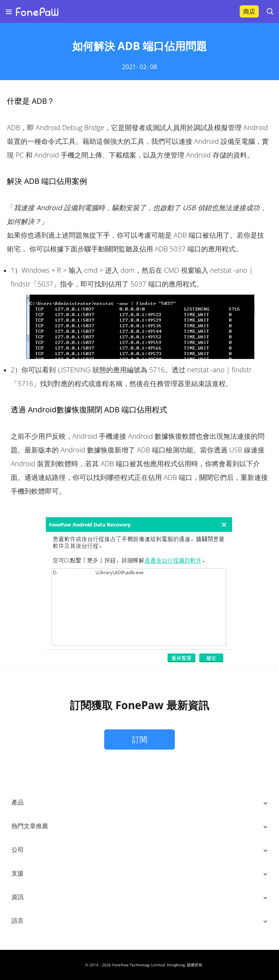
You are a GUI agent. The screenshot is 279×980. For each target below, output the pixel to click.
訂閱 (140, 739)
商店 (249, 11)
